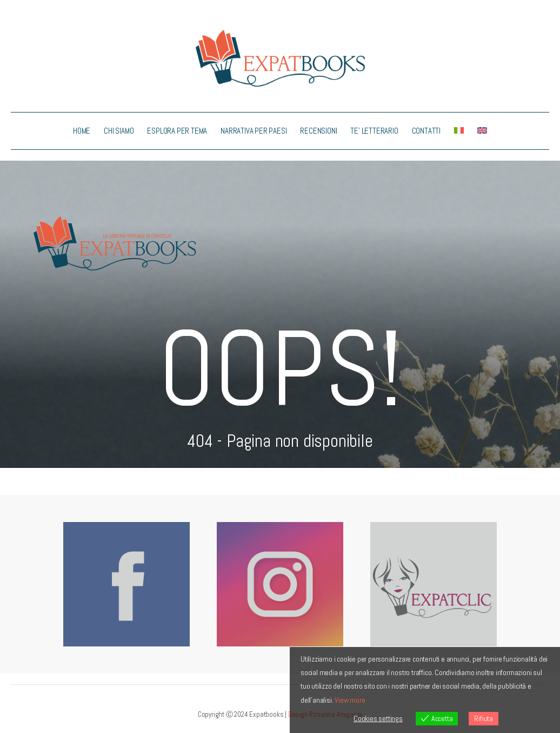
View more (350, 700)
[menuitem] (459, 131)
